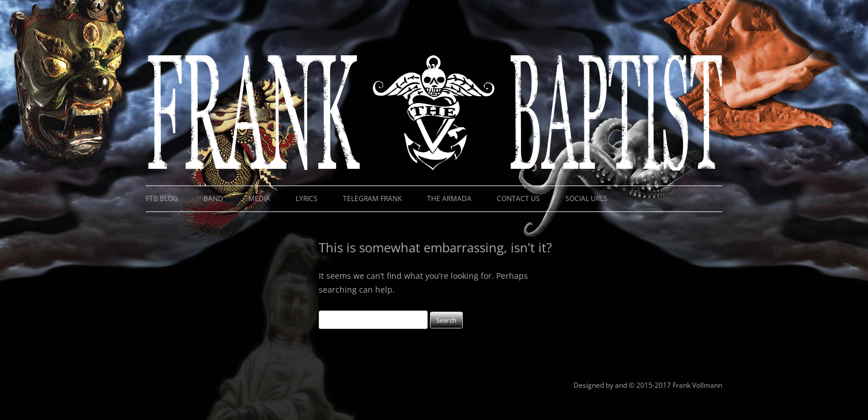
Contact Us (518, 198)
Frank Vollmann (697, 385)
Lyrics (307, 198)
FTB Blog (162, 198)
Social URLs (586, 198)
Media (259, 198)
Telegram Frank (372, 198)
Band (213, 198)
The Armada (449, 198)
